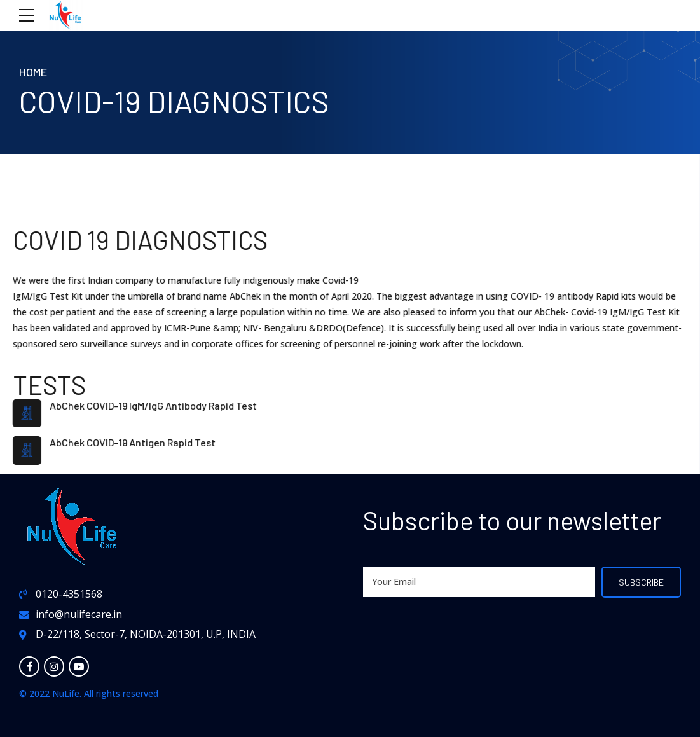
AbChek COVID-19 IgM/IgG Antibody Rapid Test (152, 405)
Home (33, 72)
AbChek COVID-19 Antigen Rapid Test (131, 442)
